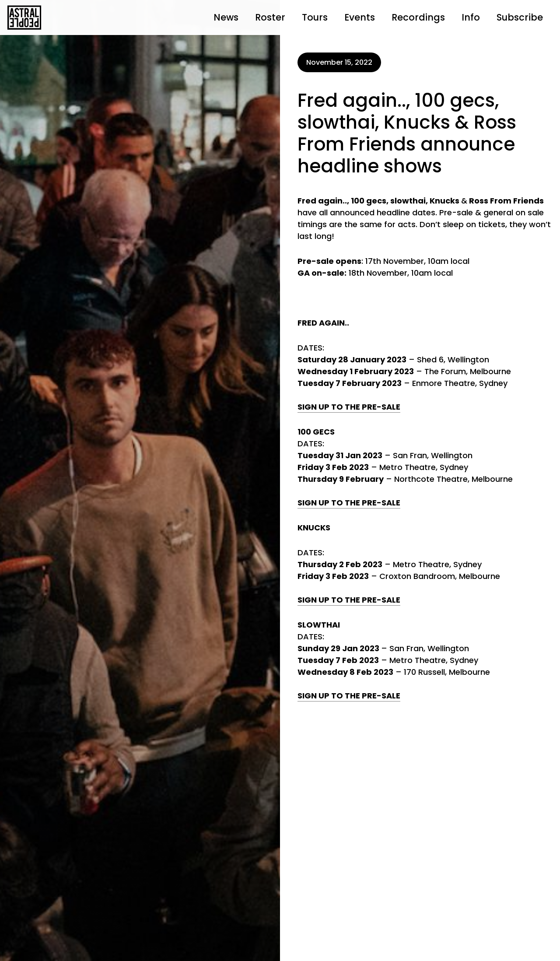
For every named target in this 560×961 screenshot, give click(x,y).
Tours (315, 17)
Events (360, 17)
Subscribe (520, 17)
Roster (270, 17)
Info (471, 17)
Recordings (418, 17)
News (226, 17)
